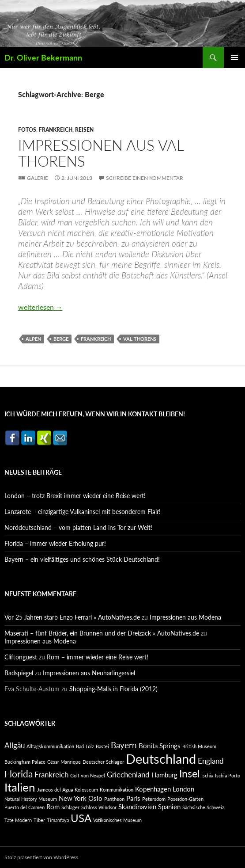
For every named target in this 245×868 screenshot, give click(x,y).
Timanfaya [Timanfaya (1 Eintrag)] (58, 820)
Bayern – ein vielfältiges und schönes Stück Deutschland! (82, 559)
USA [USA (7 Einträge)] (81, 818)
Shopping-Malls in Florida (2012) (113, 689)
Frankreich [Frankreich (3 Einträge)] (51, 775)
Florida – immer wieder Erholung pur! (55, 543)
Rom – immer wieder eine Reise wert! (98, 657)
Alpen (33, 339)
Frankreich (56, 130)
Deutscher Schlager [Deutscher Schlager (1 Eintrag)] (103, 762)
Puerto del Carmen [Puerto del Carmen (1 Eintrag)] (24, 807)
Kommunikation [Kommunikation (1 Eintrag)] (117, 790)
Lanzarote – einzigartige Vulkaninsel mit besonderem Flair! (83, 512)
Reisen (84, 130)
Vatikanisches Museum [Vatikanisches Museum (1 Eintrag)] (117, 820)
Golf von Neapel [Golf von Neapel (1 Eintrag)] (88, 775)
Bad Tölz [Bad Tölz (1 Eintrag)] (85, 746)
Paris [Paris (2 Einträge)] (133, 798)
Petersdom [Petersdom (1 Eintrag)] (154, 799)
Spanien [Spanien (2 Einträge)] (169, 807)
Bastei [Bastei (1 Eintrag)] (102, 746)
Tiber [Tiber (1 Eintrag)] (39, 820)
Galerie (38, 178)
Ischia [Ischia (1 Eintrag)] (207, 775)
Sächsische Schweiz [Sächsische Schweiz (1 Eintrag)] (203, 807)
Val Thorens (140, 339)
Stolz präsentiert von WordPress (41, 857)
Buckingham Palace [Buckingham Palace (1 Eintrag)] (25, 762)
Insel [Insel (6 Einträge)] (189, 774)
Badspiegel (19, 673)
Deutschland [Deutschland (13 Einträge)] (161, 759)
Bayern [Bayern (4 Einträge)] (124, 745)
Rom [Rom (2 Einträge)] (53, 807)
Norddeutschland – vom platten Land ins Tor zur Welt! (78, 527)
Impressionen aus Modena (185, 617)
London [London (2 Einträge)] (183, 789)
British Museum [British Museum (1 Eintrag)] (199, 746)
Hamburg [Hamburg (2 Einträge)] (164, 775)
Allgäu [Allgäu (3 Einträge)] (15, 745)
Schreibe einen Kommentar (145, 178)
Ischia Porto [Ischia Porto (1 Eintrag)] (228, 775)
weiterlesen (40, 307)
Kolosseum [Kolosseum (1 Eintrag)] (86, 790)
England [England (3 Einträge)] (211, 761)
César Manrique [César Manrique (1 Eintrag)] (64, 762)
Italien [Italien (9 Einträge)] (20, 787)
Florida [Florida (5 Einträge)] (19, 774)
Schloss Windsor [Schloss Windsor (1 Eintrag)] (99, 807)
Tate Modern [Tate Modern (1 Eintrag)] (18, 820)
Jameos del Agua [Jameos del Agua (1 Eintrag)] (55, 790)
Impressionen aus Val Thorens (101, 153)
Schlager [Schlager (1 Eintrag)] (70, 807)
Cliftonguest (21, 657)
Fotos (27, 130)
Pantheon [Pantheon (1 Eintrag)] (114, 799)
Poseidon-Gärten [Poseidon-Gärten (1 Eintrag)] (185, 799)
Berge (61, 339)
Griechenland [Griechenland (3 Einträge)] (128, 775)
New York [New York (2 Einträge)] (73, 798)
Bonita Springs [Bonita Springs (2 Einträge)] (160, 746)
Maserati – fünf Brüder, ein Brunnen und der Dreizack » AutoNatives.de (102, 633)
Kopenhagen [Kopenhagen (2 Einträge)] (153, 789)
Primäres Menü (234, 57)
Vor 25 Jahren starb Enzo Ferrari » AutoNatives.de (72, 617)
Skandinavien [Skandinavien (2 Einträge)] (137, 807)
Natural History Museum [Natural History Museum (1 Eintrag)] (31, 799)
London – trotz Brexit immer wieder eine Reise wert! (75, 496)
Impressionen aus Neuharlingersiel (89, 673)
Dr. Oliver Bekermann (43, 57)
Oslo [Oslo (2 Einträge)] (95, 798)
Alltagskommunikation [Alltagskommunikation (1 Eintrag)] (50, 746)
